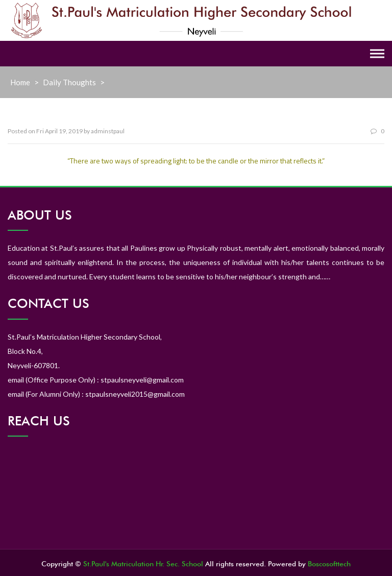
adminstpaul (108, 131)
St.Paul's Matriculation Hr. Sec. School (143, 564)
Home (20, 82)
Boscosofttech (329, 564)
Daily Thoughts (69, 82)
